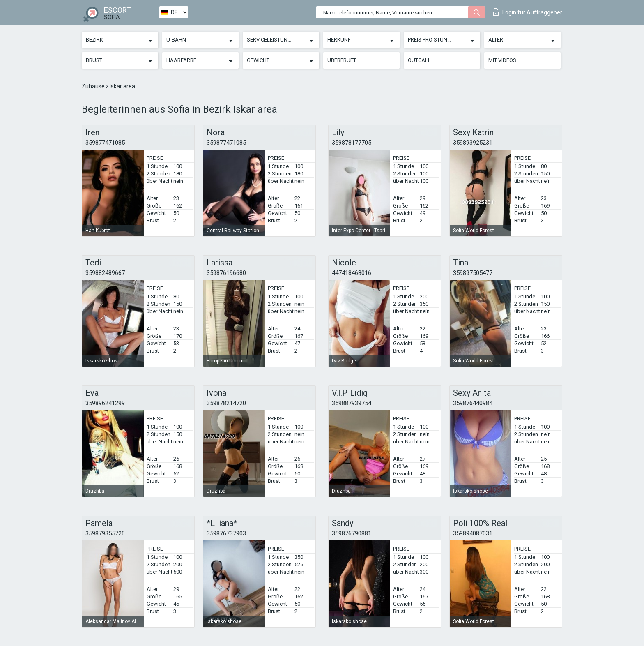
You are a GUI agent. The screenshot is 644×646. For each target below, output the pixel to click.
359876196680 (226, 273)
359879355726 (105, 533)
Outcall (419, 60)
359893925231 (473, 143)
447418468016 (352, 273)
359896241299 (105, 403)
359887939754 (352, 403)
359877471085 (105, 143)
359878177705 (352, 143)
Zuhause (94, 86)
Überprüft (342, 60)
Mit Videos (502, 60)
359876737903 (226, 533)
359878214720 (226, 403)
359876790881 (352, 533)
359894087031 (473, 533)
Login (528, 12)
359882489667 (105, 273)
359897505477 (473, 273)
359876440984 (473, 403)
